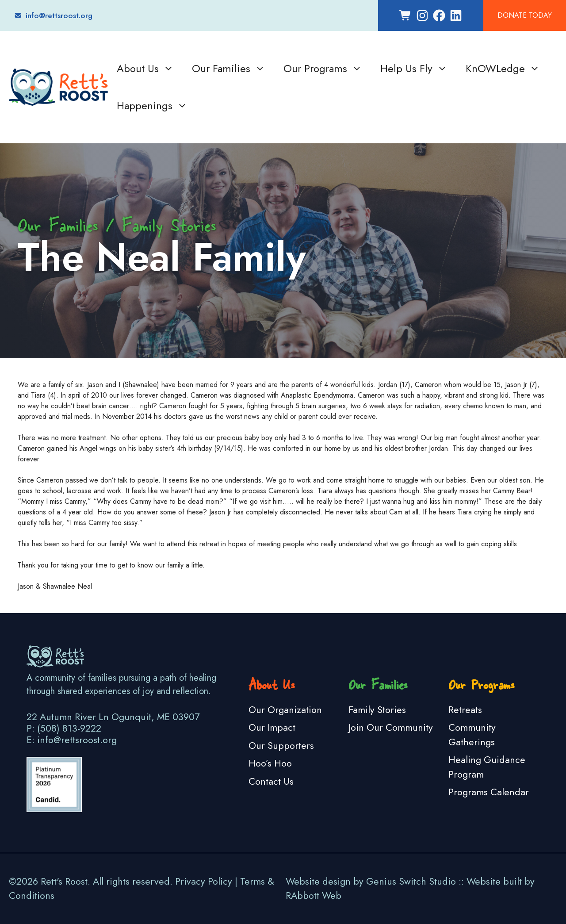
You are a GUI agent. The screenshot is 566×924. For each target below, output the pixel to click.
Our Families (229, 69)
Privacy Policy (204, 881)
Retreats (465, 710)
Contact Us (271, 781)
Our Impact (272, 727)
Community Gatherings (472, 734)
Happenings (152, 106)
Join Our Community (391, 727)
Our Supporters (281, 746)
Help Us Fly (414, 69)
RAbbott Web (314, 895)
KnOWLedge (503, 69)
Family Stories (377, 710)
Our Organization (285, 710)
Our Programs (323, 69)
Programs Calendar (489, 792)
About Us (145, 69)
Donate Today (525, 15)
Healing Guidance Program (487, 767)
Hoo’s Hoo (270, 763)
